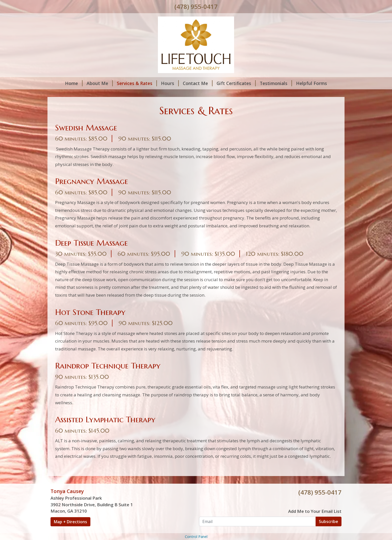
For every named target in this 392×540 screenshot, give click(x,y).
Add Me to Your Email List (315, 511)
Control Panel (196, 537)
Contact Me (198, 83)
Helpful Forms (312, 83)
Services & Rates (137, 83)
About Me (100, 83)
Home (74, 83)
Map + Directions (70, 522)
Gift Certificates (236, 83)
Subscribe (329, 521)
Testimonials (276, 83)
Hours (170, 83)
